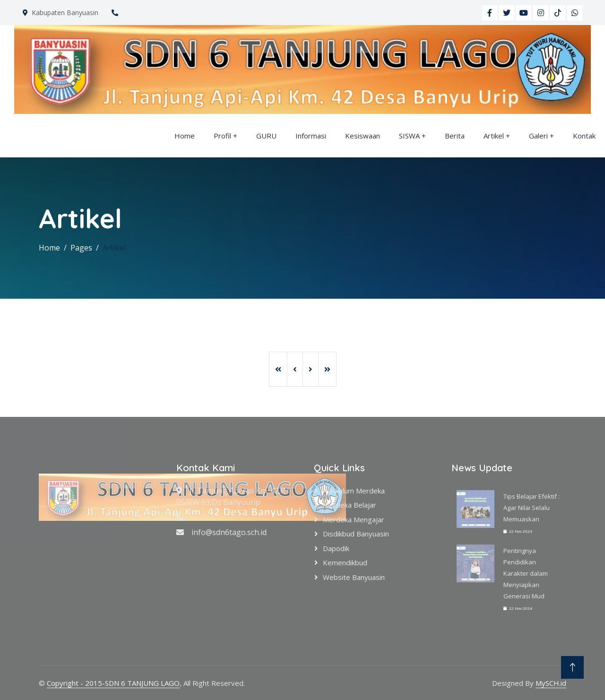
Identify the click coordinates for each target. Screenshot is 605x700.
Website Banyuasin (354, 577)
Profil (222, 136)
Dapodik (336, 548)
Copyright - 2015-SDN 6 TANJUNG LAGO (113, 683)
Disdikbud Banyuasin (356, 534)
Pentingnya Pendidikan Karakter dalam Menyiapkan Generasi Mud (526, 573)
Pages (81, 248)
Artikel (494, 136)
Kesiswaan (363, 136)
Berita (455, 136)
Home (185, 136)
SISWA (409, 136)
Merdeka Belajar (350, 505)
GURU (266, 136)
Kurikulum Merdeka (354, 491)
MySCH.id (551, 683)
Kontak (584, 136)
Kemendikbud (345, 562)
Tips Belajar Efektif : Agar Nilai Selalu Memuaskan (532, 508)
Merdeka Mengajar (354, 519)
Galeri (538, 136)
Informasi (311, 136)
